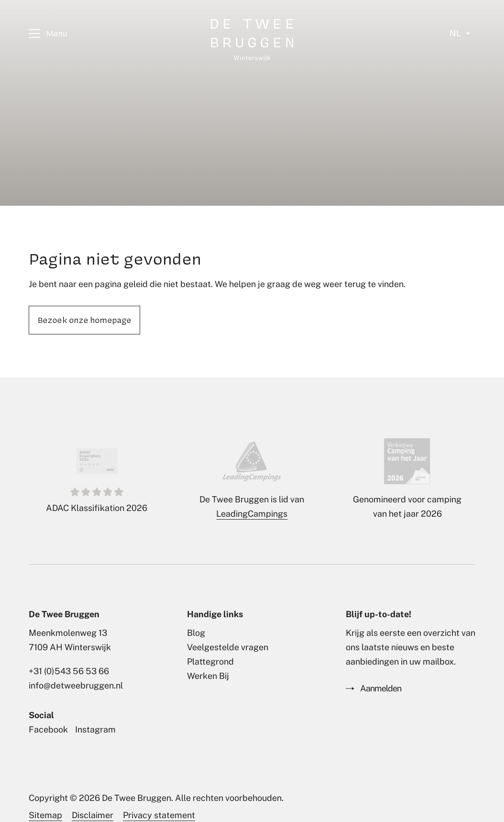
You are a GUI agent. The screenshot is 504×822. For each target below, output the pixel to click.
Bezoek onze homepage (84, 320)
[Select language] (460, 33)
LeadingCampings (252, 514)
